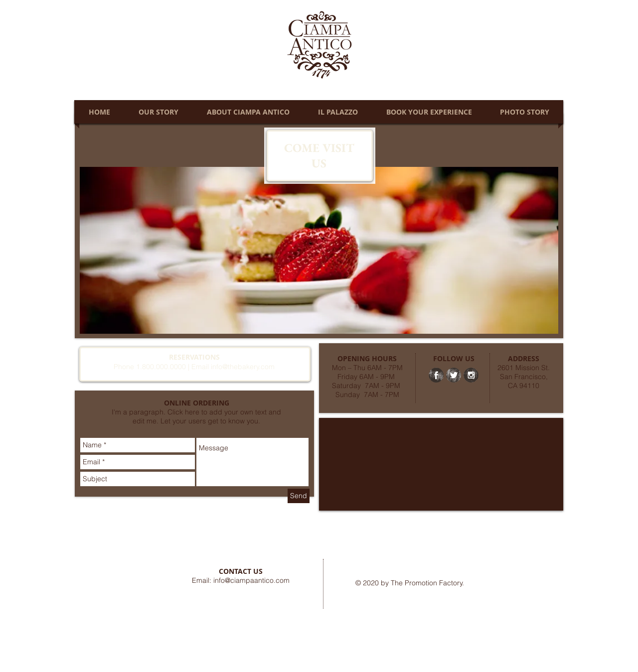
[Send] (299, 496)
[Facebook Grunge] (436, 375)
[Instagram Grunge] (471, 375)
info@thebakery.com (243, 367)
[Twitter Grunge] (454, 375)
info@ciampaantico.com (251, 580)
